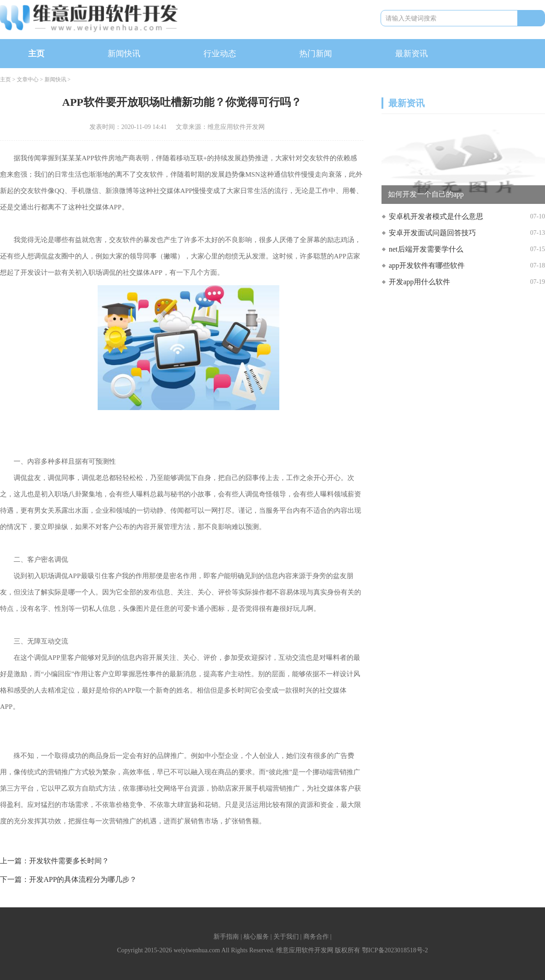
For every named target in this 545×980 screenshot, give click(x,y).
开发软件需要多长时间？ (69, 861)
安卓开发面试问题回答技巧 (432, 233)
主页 (36, 54)
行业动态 (220, 54)
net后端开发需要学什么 (426, 249)
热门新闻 (316, 54)
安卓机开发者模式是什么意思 (436, 216)
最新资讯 (411, 54)
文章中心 (28, 79)
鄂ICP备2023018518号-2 (395, 950)
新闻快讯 (124, 54)
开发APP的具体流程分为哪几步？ (83, 879)
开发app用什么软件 (419, 282)
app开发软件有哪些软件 (427, 265)
